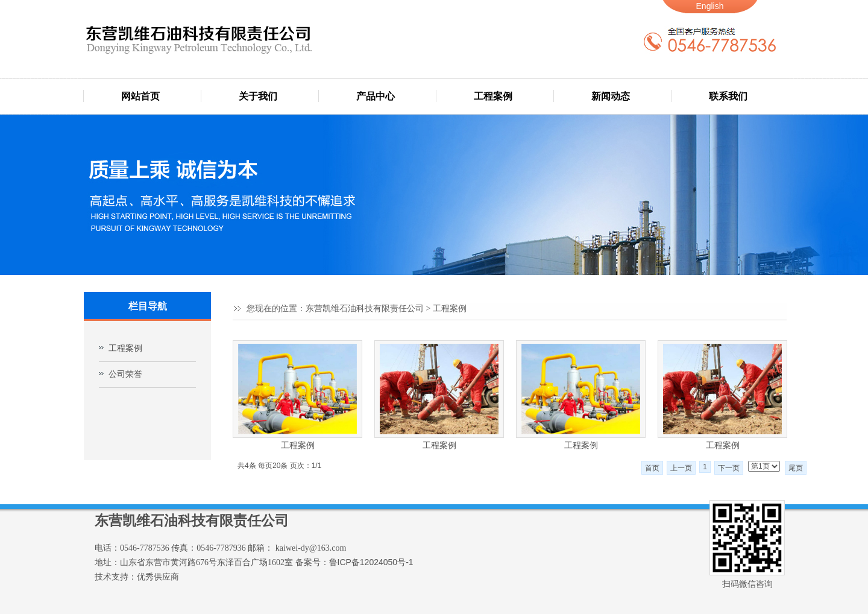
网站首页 (140, 96)
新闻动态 (611, 96)
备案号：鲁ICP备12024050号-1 (354, 562)
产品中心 (376, 96)
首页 (652, 468)
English (710, 6)
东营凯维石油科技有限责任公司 (365, 309)
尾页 (796, 468)
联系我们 (728, 96)
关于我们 (258, 96)
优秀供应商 (158, 577)
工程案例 (493, 96)
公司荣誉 (125, 374)
